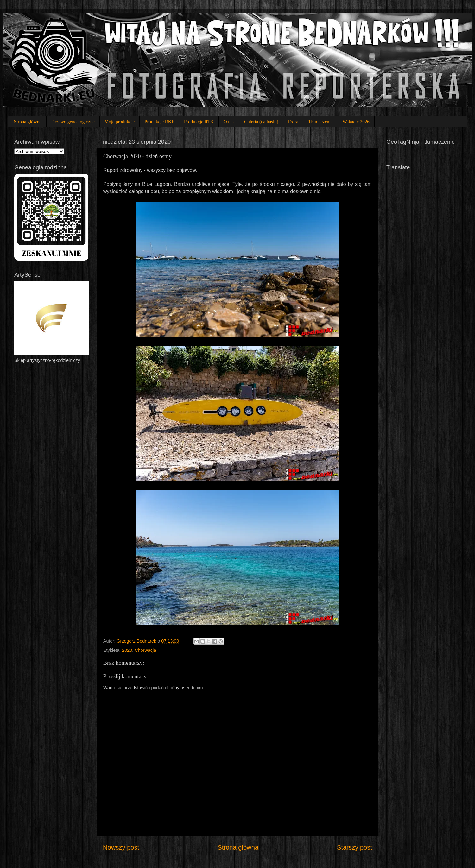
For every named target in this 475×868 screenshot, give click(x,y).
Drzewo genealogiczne (73, 122)
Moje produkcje (120, 122)
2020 (127, 650)
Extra (293, 122)
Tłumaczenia (320, 122)
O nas (229, 122)
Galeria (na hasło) (261, 122)
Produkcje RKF (159, 122)
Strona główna (28, 122)
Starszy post (355, 847)
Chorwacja (145, 650)
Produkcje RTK (199, 122)
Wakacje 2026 (356, 122)
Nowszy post (121, 847)
